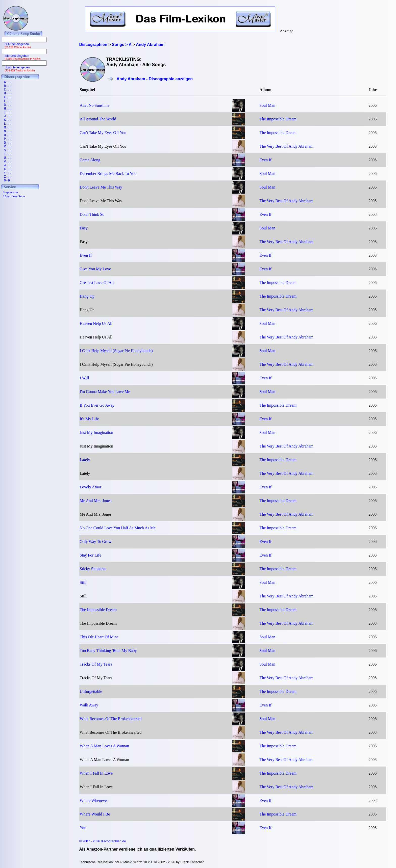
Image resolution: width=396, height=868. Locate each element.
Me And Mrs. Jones (96, 501)
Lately (85, 460)
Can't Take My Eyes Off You (103, 133)
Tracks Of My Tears (96, 664)
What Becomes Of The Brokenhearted (111, 719)
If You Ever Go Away (97, 405)
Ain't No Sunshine (95, 105)
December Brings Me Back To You (108, 174)
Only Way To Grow (96, 542)
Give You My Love (95, 269)
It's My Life (89, 419)
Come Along (90, 160)
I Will (84, 378)
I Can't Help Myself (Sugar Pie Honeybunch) (116, 351)
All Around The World (98, 119)
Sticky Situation (93, 569)
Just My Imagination (96, 432)
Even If (265, 160)
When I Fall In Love (96, 773)
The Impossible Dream (278, 119)
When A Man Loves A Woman (104, 746)
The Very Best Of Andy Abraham (286, 146)
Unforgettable (91, 691)
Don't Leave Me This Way (101, 187)
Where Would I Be (95, 814)
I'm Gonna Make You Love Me (105, 392)
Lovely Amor (91, 487)
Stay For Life (91, 555)
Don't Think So (92, 214)
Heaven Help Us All (96, 323)
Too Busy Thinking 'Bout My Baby (108, 651)
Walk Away (89, 705)
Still (83, 582)
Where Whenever (94, 800)
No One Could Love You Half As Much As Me (118, 528)
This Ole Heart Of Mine (99, 637)
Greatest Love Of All (97, 283)
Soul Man (267, 105)
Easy (84, 228)
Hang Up (87, 296)
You (83, 828)
